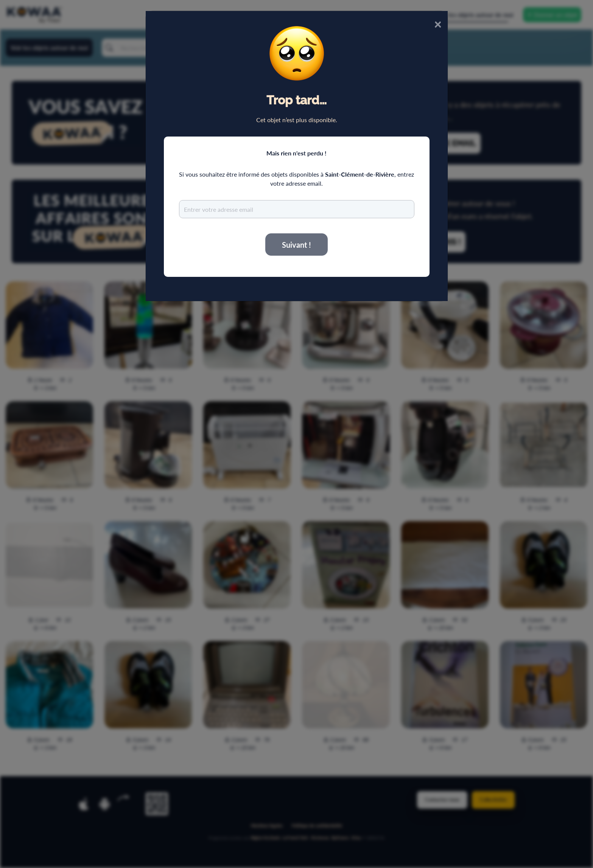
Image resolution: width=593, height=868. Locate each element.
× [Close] (438, 24)
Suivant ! (296, 245)
